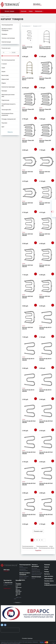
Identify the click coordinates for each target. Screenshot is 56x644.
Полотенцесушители (11, 25)
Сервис (31, 11)
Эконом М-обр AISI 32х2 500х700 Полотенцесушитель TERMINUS (46, 454)
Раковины (4, 34)
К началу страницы (28, 638)
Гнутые (24, 45)
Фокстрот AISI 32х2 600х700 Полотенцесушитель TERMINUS (28, 330)
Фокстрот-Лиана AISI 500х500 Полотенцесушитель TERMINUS (45, 80)
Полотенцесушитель (28, 546)
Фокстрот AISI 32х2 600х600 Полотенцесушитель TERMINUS (45, 299)
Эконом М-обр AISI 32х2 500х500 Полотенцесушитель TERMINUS (46, 423)
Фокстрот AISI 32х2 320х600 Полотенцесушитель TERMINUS (45, 174)
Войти (34, 5)
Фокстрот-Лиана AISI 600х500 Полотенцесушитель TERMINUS (28, 143)
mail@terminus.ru (7, 588)
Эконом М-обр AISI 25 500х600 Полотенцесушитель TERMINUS (45, 361)
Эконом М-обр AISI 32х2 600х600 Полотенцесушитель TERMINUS (29, 517)
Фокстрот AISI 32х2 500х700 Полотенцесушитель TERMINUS (28, 267)
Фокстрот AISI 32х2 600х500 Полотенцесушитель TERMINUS (28, 299)
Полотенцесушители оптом (45, 546)
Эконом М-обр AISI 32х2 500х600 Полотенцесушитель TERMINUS (29, 454)
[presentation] (10, 630)
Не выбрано (7, 571)
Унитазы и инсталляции (11, 38)
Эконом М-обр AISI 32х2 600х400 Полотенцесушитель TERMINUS (29, 486)
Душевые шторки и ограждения (11, 30)
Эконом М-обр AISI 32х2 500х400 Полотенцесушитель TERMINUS (29, 423)
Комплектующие (11, 42)
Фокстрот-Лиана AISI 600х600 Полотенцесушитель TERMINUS (45, 143)
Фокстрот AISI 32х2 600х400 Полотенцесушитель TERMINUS (45, 267)
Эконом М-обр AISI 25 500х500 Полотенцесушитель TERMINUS (28, 361)
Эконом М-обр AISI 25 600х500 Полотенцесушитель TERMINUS (28, 392)
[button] (27, 4)
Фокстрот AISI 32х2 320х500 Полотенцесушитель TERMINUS (28, 174)
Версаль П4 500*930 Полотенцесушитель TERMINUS (45, 48)
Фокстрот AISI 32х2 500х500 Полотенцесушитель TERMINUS (28, 236)
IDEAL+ (41, 45)
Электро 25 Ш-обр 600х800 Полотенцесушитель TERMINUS (28, 49)
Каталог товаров (10, 11)
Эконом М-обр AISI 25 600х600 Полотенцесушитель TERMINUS (45, 392)
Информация (39, 11)
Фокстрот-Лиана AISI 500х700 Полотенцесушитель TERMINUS (45, 112)
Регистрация (39, 5)
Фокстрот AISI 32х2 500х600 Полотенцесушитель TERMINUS (45, 236)
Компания (24, 11)
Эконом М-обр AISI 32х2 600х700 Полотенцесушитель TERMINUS (46, 517)
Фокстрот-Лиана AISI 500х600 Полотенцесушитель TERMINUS (28, 112)
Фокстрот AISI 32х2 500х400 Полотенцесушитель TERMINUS (45, 205)
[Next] (44, 540)
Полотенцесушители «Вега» (30, 548)
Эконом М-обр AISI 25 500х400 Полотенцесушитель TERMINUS (45, 330)
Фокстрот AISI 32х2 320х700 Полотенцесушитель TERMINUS (28, 205)
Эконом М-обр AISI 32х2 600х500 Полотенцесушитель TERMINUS (46, 486)
